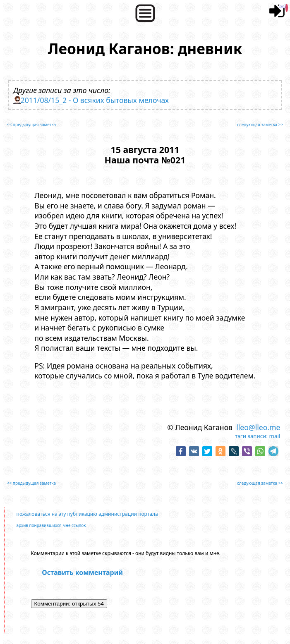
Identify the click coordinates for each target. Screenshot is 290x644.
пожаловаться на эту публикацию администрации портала (87, 514)
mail (275, 436)
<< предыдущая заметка (31, 124)
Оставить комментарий (82, 572)
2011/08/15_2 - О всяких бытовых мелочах (95, 100)
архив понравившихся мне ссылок (51, 525)
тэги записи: (251, 436)
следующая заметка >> (260, 124)
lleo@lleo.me (258, 427)
